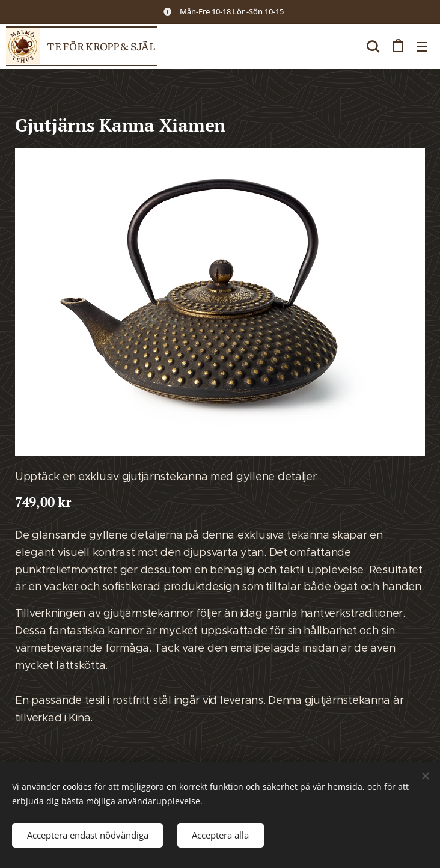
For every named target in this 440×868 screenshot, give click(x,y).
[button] (373, 46)
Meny (422, 47)
